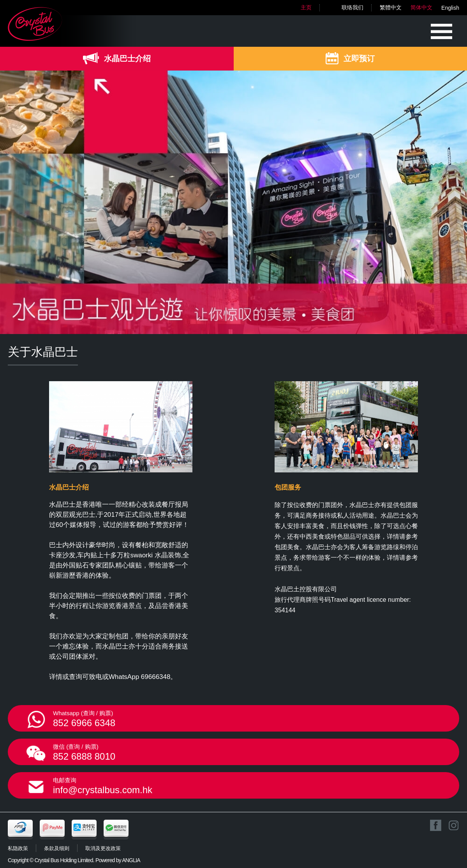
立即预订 (359, 58)
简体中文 (421, 7)
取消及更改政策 (103, 848)
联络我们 (352, 7)
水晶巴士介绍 (127, 58)
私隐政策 (18, 848)
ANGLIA (131, 860)
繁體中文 (391, 7)
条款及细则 (57, 848)
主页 (306, 7)
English (450, 8)
